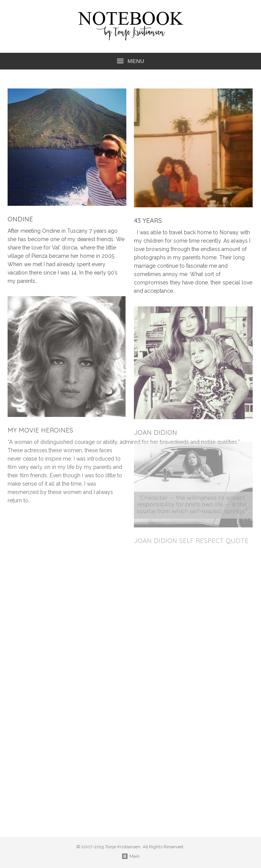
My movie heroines (40, 430)
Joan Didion (156, 432)
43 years (148, 221)
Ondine (20, 219)
